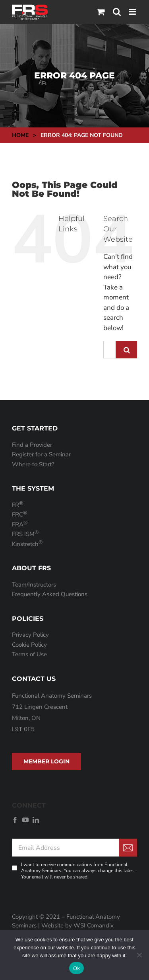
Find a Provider (32, 445)
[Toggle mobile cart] (101, 12)
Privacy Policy (30, 635)
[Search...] (109, 350)
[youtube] (25, 820)
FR (17, 505)
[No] (139, 955)
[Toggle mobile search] (117, 12)
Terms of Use (29, 654)
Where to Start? (33, 464)
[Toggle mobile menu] (133, 12)
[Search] (126, 350)
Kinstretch (27, 544)
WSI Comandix (94, 925)
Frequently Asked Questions (50, 594)
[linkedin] (36, 820)
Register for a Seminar (41, 454)
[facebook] (15, 820)
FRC (19, 514)
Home (20, 135)
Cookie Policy (29, 645)
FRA (20, 524)
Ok (76, 968)
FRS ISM (25, 534)
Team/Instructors (34, 585)
